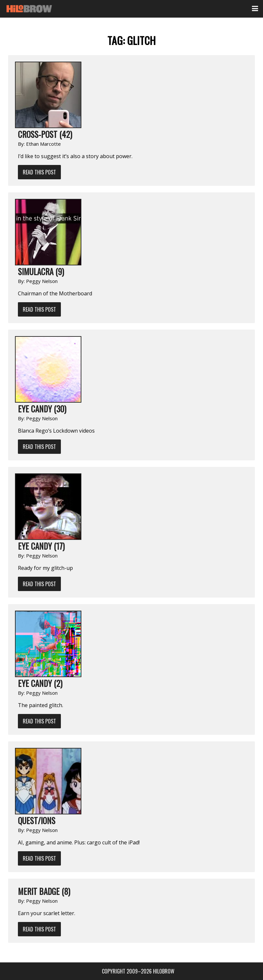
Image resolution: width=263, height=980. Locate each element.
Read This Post (39, 172)
